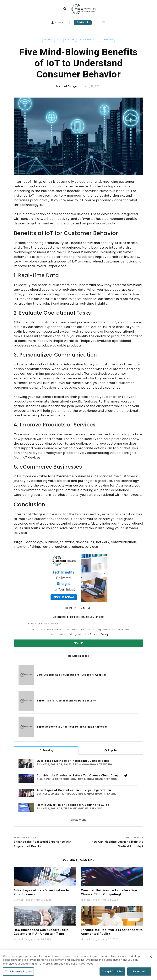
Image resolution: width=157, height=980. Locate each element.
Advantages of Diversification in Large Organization (74, 790)
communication (123, 542)
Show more (78, 820)
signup (83, 23)
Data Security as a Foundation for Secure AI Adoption (72, 675)
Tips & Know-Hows (88, 39)
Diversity (57, 794)
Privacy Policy (99, 634)
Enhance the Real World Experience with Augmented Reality (112, 932)
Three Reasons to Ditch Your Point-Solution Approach (72, 727)
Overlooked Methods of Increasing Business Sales (73, 761)
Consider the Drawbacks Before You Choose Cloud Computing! (82, 776)
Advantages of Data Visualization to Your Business (41, 892)
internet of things (28, 547)
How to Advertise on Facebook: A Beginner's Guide (73, 805)
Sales (67, 764)
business (52, 542)
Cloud (41, 779)
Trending (108, 39)
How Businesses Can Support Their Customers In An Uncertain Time (41, 932)
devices (82, 542)
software (67, 542)
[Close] (151, 958)
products (76, 547)
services (91, 547)
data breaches (55, 547)
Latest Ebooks (79, 656)
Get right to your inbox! (78, 617)
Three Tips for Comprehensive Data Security (66, 701)
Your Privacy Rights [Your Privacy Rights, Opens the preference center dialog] (18, 973)
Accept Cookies (112, 973)
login (58, 23)
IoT (59, 39)
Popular (70, 39)
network (103, 542)
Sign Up (78, 643)
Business (48, 39)
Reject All (139, 973)
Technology (34, 542)
